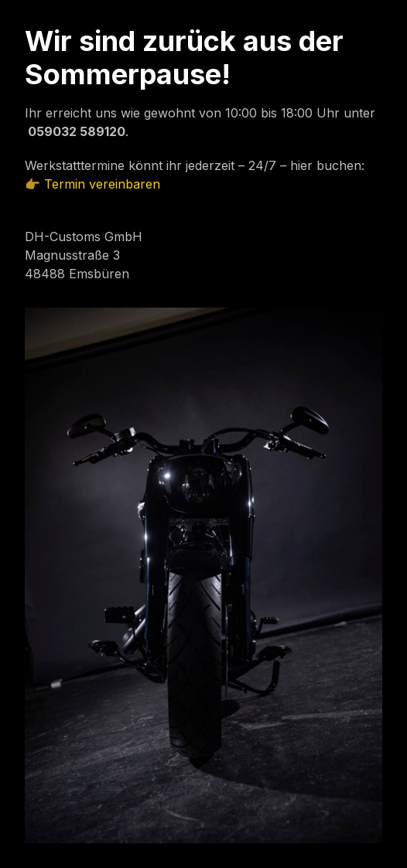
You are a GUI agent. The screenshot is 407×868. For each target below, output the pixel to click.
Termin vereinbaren (102, 184)
